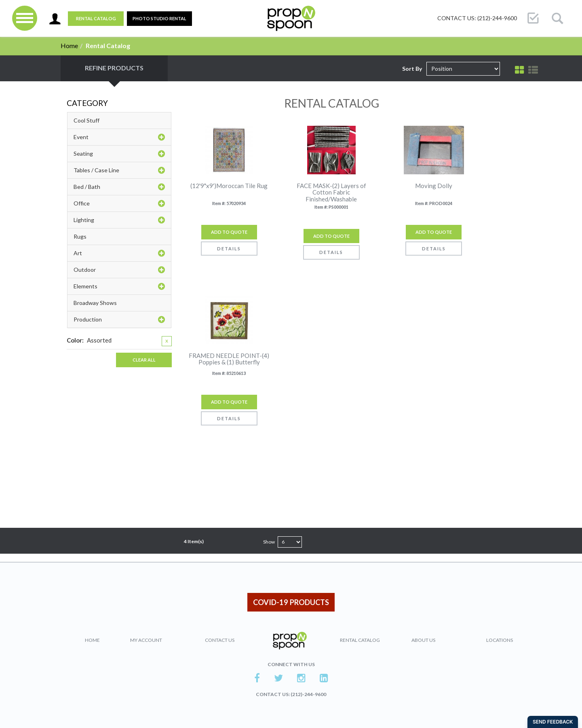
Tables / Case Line (119, 170)
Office (119, 203)
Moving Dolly (434, 186)
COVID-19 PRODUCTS (291, 602)
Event (119, 137)
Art (119, 253)
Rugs (80, 236)
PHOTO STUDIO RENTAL (159, 18)
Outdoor (119, 270)
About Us (423, 640)
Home (69, 45)
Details (229, 249)
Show (269, 542)
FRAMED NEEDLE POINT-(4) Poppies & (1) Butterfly (229, 359)
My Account (146, 640)
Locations (500, 640)
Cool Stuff (86, 120)
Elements (119, 286)
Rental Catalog (96, 18)
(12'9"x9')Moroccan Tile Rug (229, 186)
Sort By (412, 69)
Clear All (144, 360)
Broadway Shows (95, 303)
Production (119, 320)
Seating (119, 154)
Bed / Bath (119, 187)
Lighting (119, 220)
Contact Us (220, 640)
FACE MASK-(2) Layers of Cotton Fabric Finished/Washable (331, 193)
